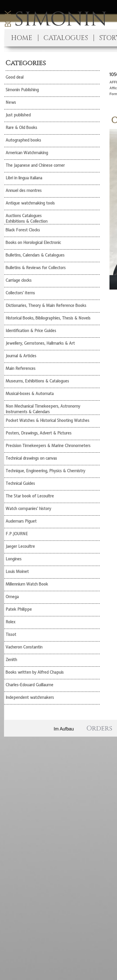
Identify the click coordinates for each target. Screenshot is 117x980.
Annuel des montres (24, 191)
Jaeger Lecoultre (20, 546)
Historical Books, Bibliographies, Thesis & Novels (48, 318)
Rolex (10, 622)
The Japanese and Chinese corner (35, 165)
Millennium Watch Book (27, 584)
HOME (22, 38)
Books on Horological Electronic (33, 243)
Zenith (11, 660)
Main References (21, 368)
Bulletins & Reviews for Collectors (36, 268)
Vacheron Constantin (24, 647)
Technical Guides (20, 483)
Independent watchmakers (30, 697)
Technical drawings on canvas (31, 458)
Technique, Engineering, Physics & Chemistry (45, 471)
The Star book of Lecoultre (30, 496)
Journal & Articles (21, 356)
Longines (14, 559)
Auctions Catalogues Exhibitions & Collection (27, 218)
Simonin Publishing (22, 90)
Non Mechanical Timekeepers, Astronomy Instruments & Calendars (43, 409)
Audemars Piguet (21, 521)
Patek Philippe (19, 609)
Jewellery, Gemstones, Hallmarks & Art (40, 343)
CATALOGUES (66, 38)
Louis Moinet (17, 572)
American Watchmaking (27, 153)
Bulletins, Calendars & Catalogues (35, 255)
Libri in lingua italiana (24, 178)
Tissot (11, 634)
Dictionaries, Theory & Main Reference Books (46, 305)
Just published (18, 115)
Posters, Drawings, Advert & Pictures (39, 433)
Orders (99, 728)
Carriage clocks (19, 280)
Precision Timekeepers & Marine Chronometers (48, 446)
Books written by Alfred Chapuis (35, 672)
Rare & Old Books (21, 128)
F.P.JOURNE (17, 534)
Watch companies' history (28, 509)
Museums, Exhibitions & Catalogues (37, 381)
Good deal (15, 77)
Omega (12, 597)
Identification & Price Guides (31, 331)
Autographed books (23, 140)
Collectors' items (20, 293)
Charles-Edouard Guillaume (29, 685)
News (11, 102)
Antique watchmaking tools (30, 203)
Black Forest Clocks (23, 230)
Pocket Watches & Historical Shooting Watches (47, 420)
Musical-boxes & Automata (30, 394)
